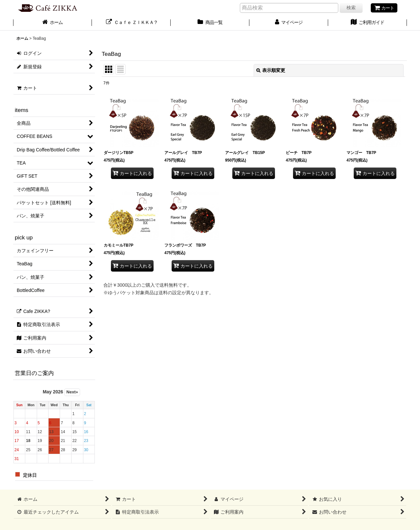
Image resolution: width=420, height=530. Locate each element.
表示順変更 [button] (271, 70)
